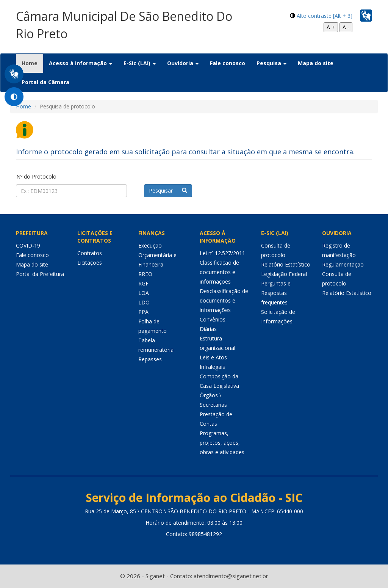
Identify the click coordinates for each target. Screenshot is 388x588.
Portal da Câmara (45, 82)
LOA (144, 293)
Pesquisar (168, 191)
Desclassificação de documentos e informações (224, 300)
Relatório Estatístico (286, 264)
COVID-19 (28, 245)
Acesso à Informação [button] (81, 63)
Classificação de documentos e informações (219, 272)
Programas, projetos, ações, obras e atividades (222, 443)
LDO (144, 302)
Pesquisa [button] (271, 63)
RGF (143, 283)
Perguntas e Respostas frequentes (276, 293)
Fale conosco (228, 63)
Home (32, 63)
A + (331, 27)
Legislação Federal (284, 274)
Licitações (90, 263)
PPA (143, 312)
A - (346, 27)
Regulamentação (343, 264)
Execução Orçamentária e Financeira (157, 255)
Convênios (213, 319)
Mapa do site (316, 63)
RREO (145, 274)
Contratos (90, 253)
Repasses (150, 359)
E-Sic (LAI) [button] (140, 63)
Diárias (208, 329)
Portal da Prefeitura (40, 274)
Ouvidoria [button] (183, 63)
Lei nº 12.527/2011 (222, 253)
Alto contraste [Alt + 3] (325, 16)
